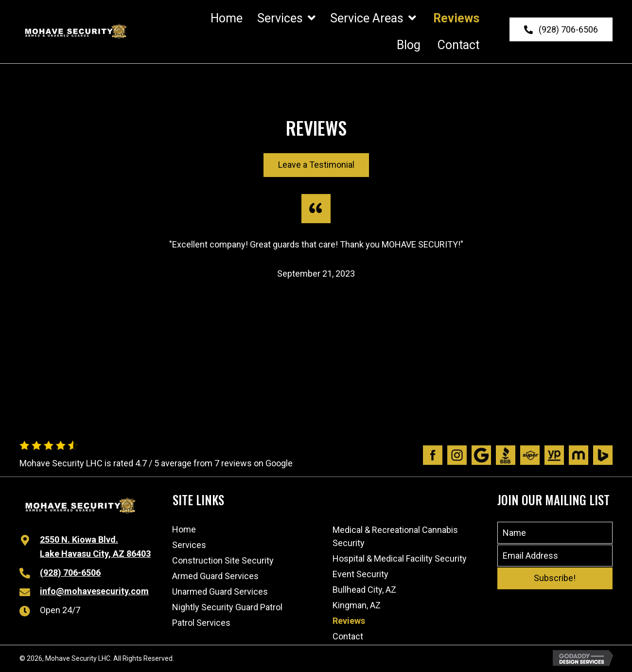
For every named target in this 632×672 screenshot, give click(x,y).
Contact (348, 636)
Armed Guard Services (215, 576)
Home (184, 529)
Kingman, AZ (357, 605)
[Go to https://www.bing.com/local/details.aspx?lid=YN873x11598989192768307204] (603, 455)
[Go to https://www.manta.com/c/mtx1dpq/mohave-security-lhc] (579, 455)
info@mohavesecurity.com (94, 591)
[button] (561, 30)
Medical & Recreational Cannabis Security (395, 536)
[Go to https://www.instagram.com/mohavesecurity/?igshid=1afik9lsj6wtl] (457, 455)
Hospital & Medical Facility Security (400, 558)
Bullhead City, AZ (364, 590)
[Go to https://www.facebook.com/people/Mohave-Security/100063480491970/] (433, 455)
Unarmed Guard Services (220, 592)
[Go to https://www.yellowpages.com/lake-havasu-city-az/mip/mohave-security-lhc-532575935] (554, 455)
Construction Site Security (223, 560)
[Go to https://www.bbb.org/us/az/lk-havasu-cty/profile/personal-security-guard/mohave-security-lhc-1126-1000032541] (506, 455)
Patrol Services (201, 623)
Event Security (360, 574)
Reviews (349, 621)
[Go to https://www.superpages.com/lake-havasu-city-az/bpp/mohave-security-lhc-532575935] (530, 455)
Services (189, 545)
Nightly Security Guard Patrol (227, 607)
